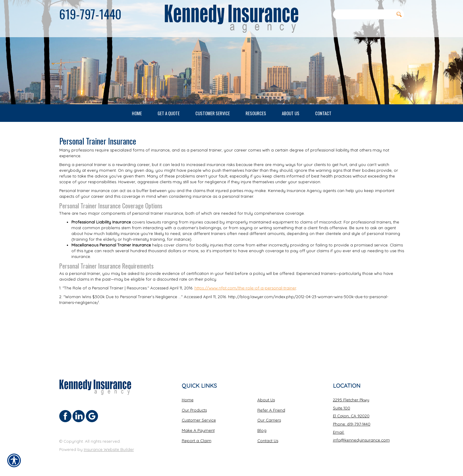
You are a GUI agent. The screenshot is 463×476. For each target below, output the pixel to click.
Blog (262, 430)
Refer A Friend (271, 410)
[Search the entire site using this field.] (364, 14)
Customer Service (199, 420)
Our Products (194, 410)
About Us (266, 400)
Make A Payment (198, 430)
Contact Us (268, 440)
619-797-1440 (90, 14)
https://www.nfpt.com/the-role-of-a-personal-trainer (245, 332)
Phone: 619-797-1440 (352, 424)
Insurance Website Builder (109, 449)
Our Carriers (269, 420)
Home (188, 400)
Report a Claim (197, 440)
